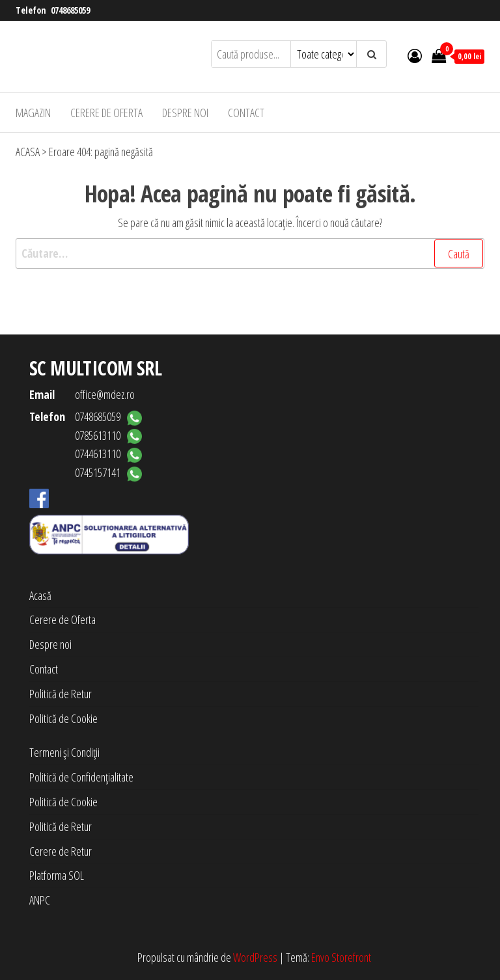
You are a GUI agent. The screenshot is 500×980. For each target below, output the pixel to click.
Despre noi (185, 113)
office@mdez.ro (105, 394)
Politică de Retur (61, 694)
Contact (246, 113)
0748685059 (70, 10)
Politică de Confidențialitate (81, 777)
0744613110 (98, 454)
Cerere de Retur (61, 851)
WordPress (255, 957)
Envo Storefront (341, 957)
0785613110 (98, 435)
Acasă (40, 595)
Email (42, 394)
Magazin (33, 113)
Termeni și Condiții (64, 752)
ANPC (40, 900)
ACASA (28, 152)
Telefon (47, 416)
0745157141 (98, 472)
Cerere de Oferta (106, 113)
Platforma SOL (57, 875)
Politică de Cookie (63, 718)
